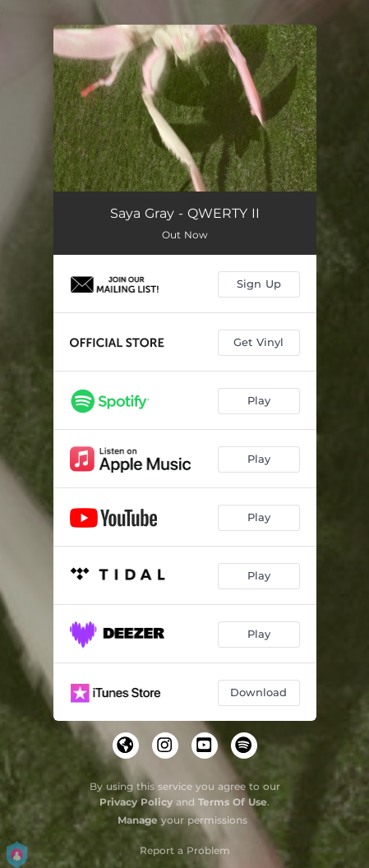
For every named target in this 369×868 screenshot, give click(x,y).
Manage (138, 820)
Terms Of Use (233, 802)
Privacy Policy (136, 802)
